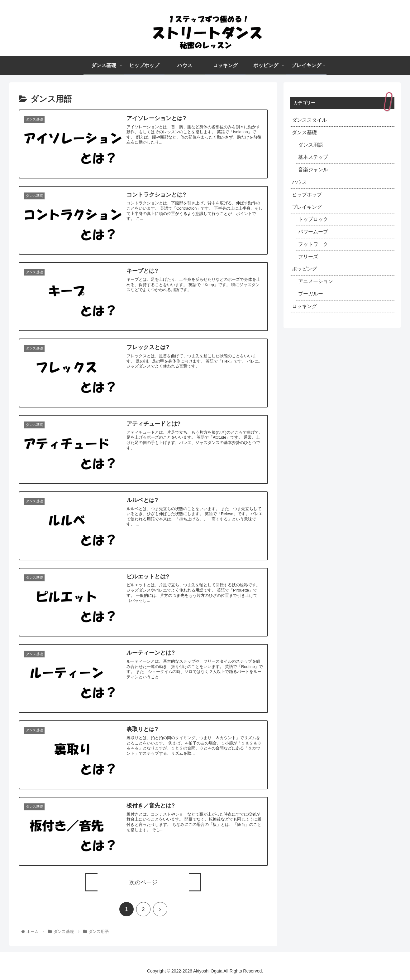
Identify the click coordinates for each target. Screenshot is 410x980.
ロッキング (304, 306)
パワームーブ (313, 232)
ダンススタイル (309, 120)
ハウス (299, 182)
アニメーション (316, 281)
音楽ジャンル (313, 170)
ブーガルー (311, 294)
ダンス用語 (311, 145)
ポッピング (304, 269)
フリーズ (308, 257)
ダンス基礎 (304, 132)
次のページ (143, 882)
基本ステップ (313, 157)
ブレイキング (307, 207)
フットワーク (313, 244)
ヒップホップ (307, 195)
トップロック (313, 219)
